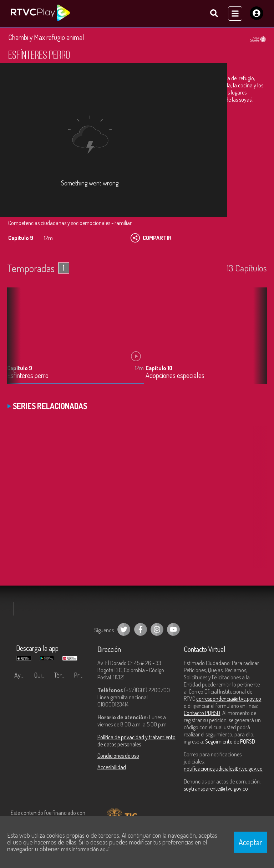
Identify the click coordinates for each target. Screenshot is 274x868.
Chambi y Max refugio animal (46, 37)
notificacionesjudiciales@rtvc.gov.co (223, 769)
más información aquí (85, 849)
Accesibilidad (112, 767)
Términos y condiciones (62, 675)
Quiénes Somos (42, 675)
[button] (258, 341)
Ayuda (22, 675)
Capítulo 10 (159, 368)
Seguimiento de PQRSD (230, 742)
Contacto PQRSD (202, 713)
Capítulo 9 (20, 368)
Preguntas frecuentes (82, 675)
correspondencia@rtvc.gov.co (229, 699)
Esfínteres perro (28, 376)
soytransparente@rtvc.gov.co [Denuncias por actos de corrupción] (216, 789)
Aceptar (250, 842)
